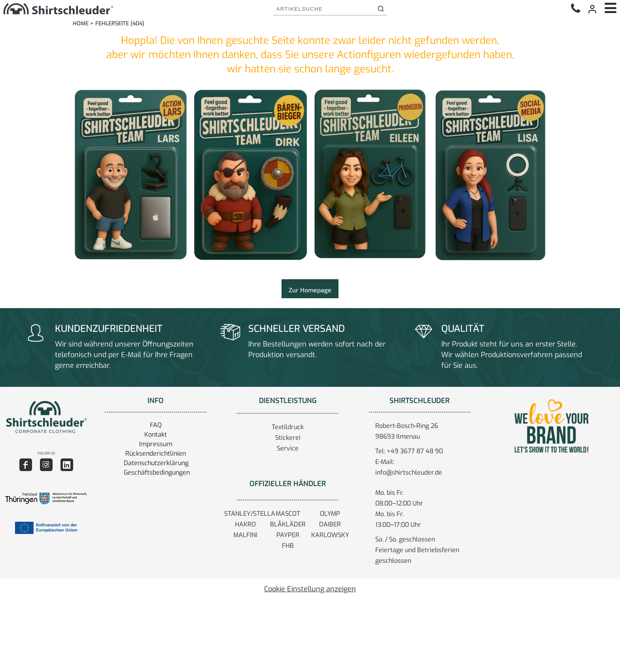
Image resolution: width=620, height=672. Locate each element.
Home (81, 24)
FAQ (156, 425)
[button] (46, 417)
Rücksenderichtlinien (156, 453)
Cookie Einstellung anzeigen (310, 589)
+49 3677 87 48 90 (415, 451)
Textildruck (288, 427)
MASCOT (288, 514)
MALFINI (245, 535)
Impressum (156, 444)
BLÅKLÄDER (288, 524)
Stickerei (288, 438)
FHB (288, 546)
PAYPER (288, 535)
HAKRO (245, 524)
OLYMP (330, 514)
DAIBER (330, 524)
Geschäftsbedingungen (157, 472)
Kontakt (156, 434)
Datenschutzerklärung (156, 463)
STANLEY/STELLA (250, 514)
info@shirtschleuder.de (409, 472)
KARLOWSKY (330, 535)
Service (288, 448)
